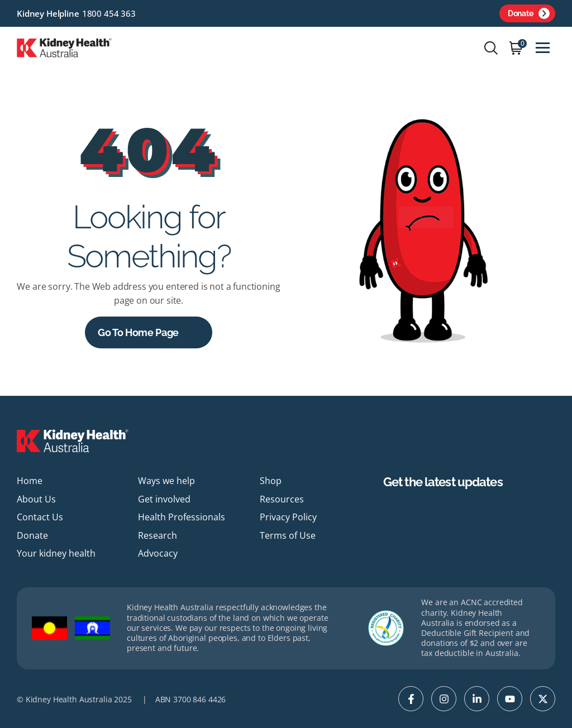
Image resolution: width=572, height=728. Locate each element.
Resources (282, 499)
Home (30, 481)
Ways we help (166, 481)
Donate (529, 13)
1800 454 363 (109, 13)
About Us (36, 499)
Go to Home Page (138, 332)
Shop (271, 481)
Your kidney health (56, 553)
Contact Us (40, 517)
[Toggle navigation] (543, 48)
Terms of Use (288, 535)
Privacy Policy (288, 517)
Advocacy (158, 553)
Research (158, 535)
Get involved (164, 499)
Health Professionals (182, 517)
